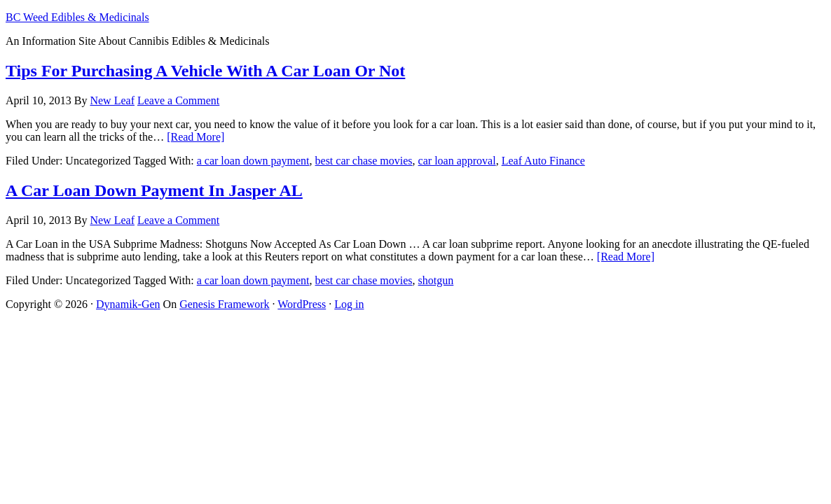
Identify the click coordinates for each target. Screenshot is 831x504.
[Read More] (195, 137)
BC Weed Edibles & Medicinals (77, 17)
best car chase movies (364, 161)
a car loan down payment (253, 161)
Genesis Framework (224, 304)
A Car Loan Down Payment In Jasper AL (154, 190)
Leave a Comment (178, 100)
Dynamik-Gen (128, 304)
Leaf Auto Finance (543, 161)
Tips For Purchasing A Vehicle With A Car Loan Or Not (205, 71)
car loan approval (457, 161)
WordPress (302, 304)
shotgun (436, 280)
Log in (349, 304)
